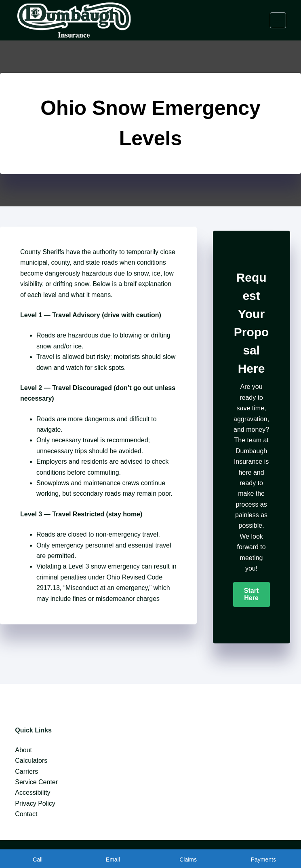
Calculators (31, 761)
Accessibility (33, 793)
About (23, 750)
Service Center (36, 782)
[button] (252, 594)
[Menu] (278, 20)
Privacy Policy (35, 803)
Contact (26, 814)
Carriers (26, 771)
